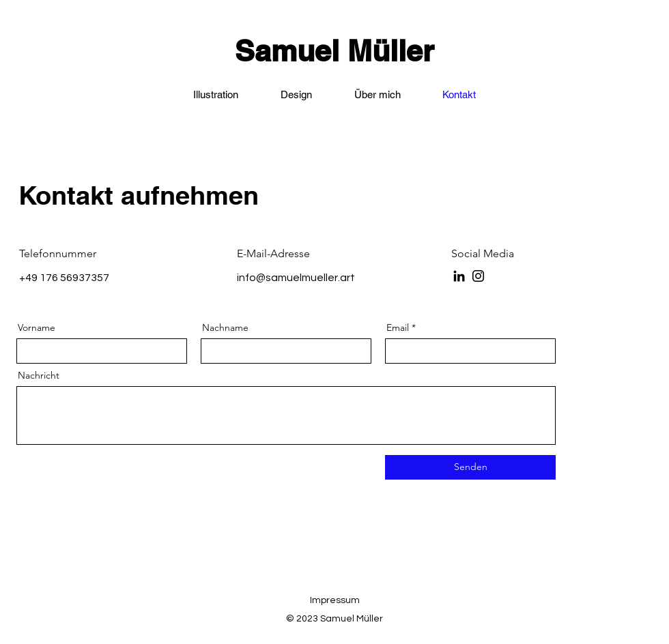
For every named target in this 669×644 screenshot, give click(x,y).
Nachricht (39, 375)
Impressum (335, 600)
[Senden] (470, 467)
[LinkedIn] (459, 276)
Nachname (225, 327)
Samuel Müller (334, 51)
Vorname (37, 327)
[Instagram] (478, 276)
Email (398, 327)
